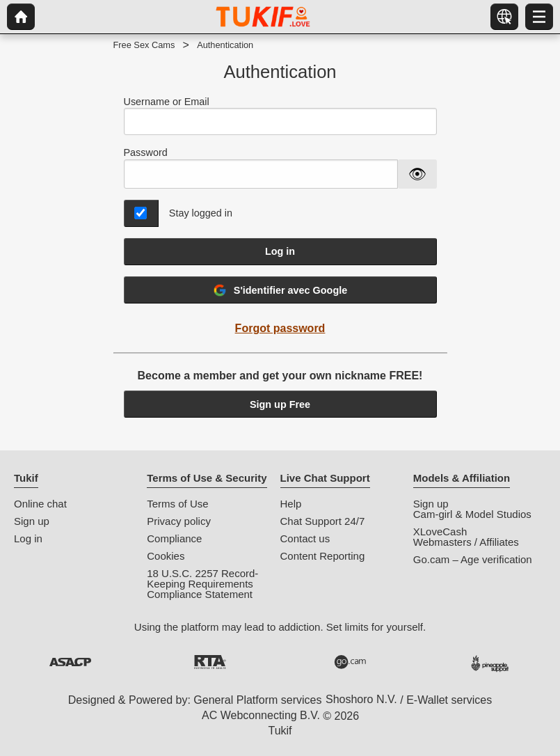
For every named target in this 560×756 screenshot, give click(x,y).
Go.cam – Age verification (473, 559)
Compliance (174, 538)
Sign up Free (280, 404)
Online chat (40, 504)
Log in (280, 251)
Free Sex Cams (144, 45)
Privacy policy (179, 521)
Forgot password (280, 328)
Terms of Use (177, 504)
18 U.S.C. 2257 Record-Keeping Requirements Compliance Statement (202, 584)
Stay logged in (201, 213)
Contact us (305, 538)
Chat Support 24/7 (323, 521)
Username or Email (280, 116)
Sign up (32, 521)
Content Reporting (323, 556)
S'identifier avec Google (280, 290)
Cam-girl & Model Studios (472, 514)
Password (146, 152)
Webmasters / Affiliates (466, 542)
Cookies (166, 556)
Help (291, 504)
